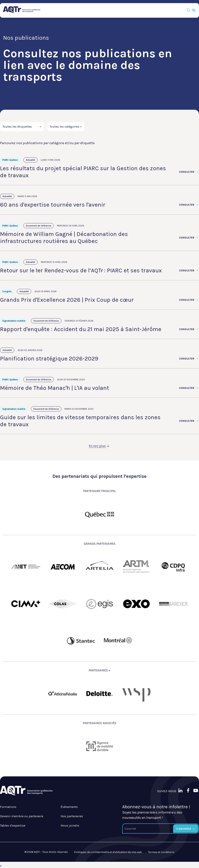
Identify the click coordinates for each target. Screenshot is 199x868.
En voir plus (99, 446)
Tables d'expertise (13, 825)
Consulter (189, 172)
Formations (8, 807)
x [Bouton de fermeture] (1, 866)
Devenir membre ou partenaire (22, 816)
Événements (69, 807)
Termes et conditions (161, 852)
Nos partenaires (72, 816)
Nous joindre (70, 825)
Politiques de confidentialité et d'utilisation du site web (108, 852)
